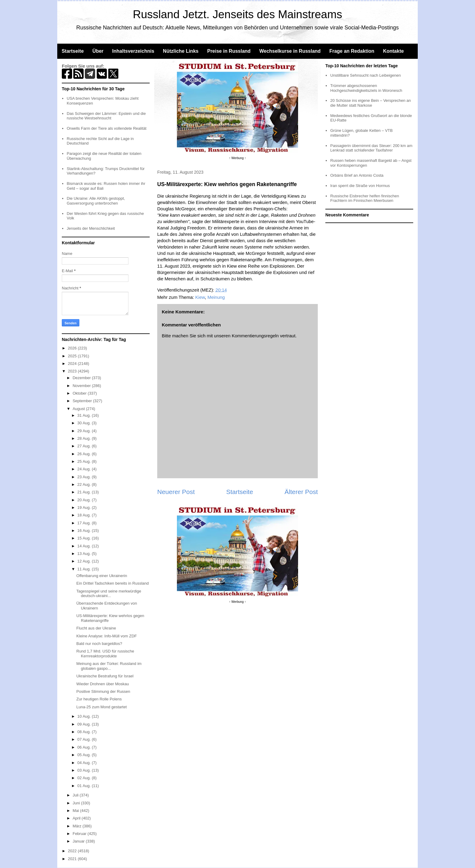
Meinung (216, 297)
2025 (73, 356)
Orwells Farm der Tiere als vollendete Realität (106, 128)
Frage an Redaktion (352, 51)
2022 (73, 851)
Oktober (80, 393)
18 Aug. (85, 515)
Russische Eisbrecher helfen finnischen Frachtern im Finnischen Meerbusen (365, 198)
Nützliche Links (181, 51)
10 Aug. (85, 716)
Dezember (82, 378)
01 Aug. (85, 786)
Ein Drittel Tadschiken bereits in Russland (113, 583)
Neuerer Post (176, 492)
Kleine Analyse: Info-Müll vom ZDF (106, 636)
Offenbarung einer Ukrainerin (102, 576)
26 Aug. (85, 454)
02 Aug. (85, 778)
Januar (79, 841)
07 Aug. (85, 739)
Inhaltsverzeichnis (133, 51)
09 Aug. (85, 724)
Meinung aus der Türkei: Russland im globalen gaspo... (109, 666)
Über (98, 51)
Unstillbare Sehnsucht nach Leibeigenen (365, 75)
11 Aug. (85, 569)
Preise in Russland (229, 51)
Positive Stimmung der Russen (103, 691)
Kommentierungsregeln (255, 336)
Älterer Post (301, 492)
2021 (73, 859)
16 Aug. (85, 531)
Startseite (73, 51)
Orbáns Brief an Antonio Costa (357, 175)
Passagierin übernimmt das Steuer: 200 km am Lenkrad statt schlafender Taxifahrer (371, 148)
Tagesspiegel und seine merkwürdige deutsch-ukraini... (109, 594)
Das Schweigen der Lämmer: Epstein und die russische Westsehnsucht (106, 116)
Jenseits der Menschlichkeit (91, 228)
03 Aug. (85, 770)
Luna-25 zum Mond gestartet (101, 707)
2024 (73, 364)
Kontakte (393, 51)
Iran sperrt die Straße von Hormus (360, 186)
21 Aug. (85, 492)
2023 (73, 371)
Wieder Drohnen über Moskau (103, 684)
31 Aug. (85, 415)
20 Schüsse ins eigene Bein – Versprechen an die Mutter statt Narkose (370, 103)
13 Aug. (85, 554)
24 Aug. (85, 469)
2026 (73, 348)
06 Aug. (85, 747)
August (79, 409)
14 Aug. (85, 546)
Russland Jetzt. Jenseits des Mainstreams (238, 14)
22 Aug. (85, 484)
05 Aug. (85, 755)
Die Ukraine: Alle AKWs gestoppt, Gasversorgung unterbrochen (96, 201)
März (78, 826)
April (77, 818)
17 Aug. (85, 523)
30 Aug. (85, 423)
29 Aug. (85, 431)
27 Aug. (85, 446)
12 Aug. (85, 561)
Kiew (200, 297)
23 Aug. (85, 477)
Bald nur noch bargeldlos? (99, 644)
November (82, 386)
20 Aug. (85, 500)
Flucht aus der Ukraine (96, 628)
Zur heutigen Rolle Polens (99, 699)
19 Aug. (85, 507)
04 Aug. (85, 763)
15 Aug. (85, 538)
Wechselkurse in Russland (290, 51)
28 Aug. (85, 438)
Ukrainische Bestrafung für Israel (105, 676)
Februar (80, 834)
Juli (76, 795)
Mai (76, 811)
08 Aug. (85, 732)
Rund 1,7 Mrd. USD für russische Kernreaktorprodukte (105, 654)
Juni (77, 803)
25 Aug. (85, 461)
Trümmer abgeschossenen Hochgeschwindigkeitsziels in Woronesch (366, 88)
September (83, 401)
